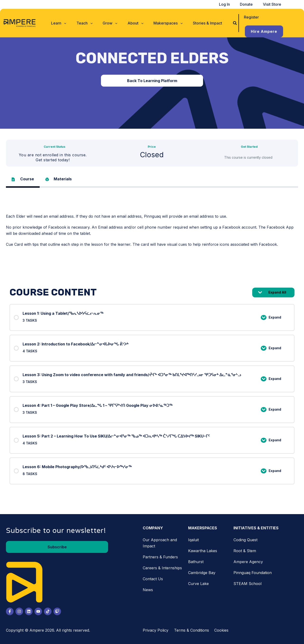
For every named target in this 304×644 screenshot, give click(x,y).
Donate (250, 4)
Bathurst (196, 562)
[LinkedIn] (29, 611)
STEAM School (247, 584)
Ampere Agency (248, 562)
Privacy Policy (156, 630)
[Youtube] (38, 611)
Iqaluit (193, 540)
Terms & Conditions (192, 630)
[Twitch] (57, 611)
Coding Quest (245, 540)
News (148, 590)
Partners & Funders (160, 557)
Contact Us (153, 579)
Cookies (221, 630)
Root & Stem (245, 551)
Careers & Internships (162, 568)
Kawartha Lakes (203, 551)
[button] (65, 17)
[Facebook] (10, 611)
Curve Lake (198, 584)
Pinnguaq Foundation (253, 573)
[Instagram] (19, 611)
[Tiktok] (48, 611)
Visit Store (273, 4)
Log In (231, 4)
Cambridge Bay (202, 573)
